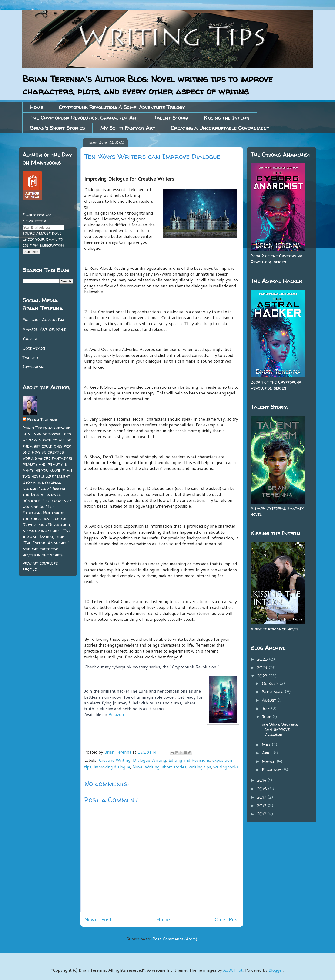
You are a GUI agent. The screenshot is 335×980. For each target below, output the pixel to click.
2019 (262, 780)
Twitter (30, 358)
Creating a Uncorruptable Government (220, 128)
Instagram (33, 367)
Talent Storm (171, 118)
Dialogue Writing (149, 760)
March (269, 761)
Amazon (116, 714)
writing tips (200, 767)
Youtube (30, 338)
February (272, 770)
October (271, 683)
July (267, 709)
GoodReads (34, 348)
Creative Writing (115, 760)
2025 (263, 659)
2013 (262, 806)
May (267, 745)
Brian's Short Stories (57, 128)
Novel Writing (146, 767)
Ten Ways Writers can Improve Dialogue (279, 729)
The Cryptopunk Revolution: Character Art (84, 118)
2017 (262, 797)
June (267, 717)
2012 (262, 814)
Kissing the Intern (227, 118)
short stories (174, 767)
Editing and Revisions (189, 760)
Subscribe (31, 252)
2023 (263, 676)
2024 (263, 668)
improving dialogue (112, 767)
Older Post (227, 919)
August (270, 700)
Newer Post (98, 919)
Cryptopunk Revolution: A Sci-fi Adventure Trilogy (122, 107)
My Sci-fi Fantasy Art (128, 128)
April (268, 753)
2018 (263, 789)
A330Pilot (233, 970)
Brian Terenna (42, 420)
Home (37, 107)
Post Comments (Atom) (175, 939)
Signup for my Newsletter (37, 218)
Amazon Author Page (44, 329)
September (273, 692)
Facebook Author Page (45, 320)
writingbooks (226, 767)
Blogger (276, 970)
